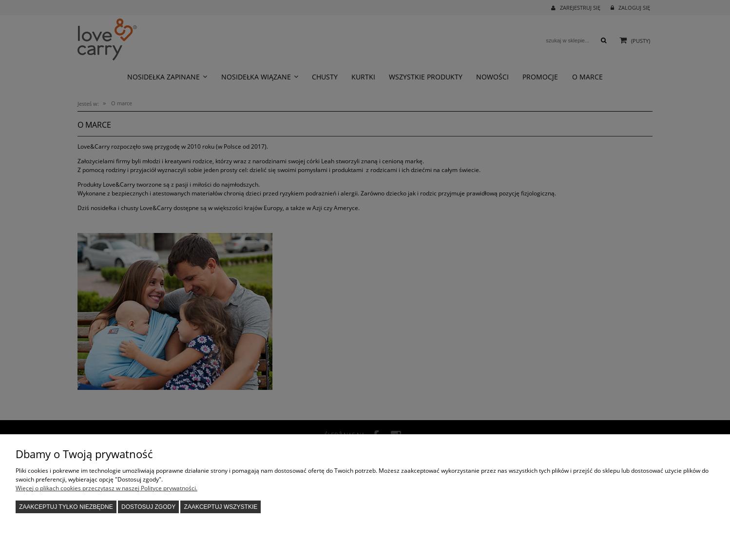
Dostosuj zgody (148, 507)
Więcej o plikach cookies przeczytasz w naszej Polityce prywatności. (106, 488)
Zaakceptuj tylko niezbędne (66, 507)
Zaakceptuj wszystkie (221, 507)
